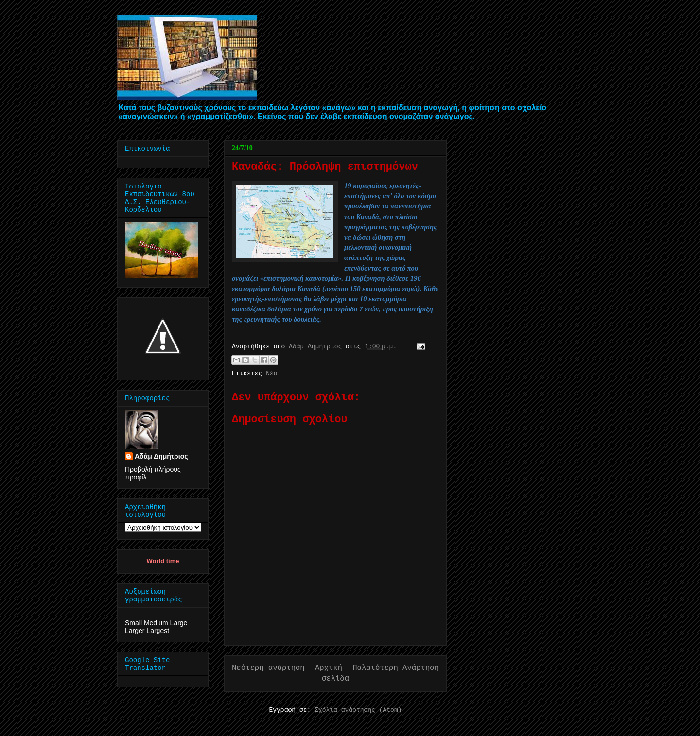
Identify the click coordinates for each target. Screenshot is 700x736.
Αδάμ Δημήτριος (161, 456)
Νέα (271, 373)
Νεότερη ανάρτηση (268, 668)
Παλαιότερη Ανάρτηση (396, 668)
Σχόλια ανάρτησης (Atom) (358, 710)
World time (163, 561)
